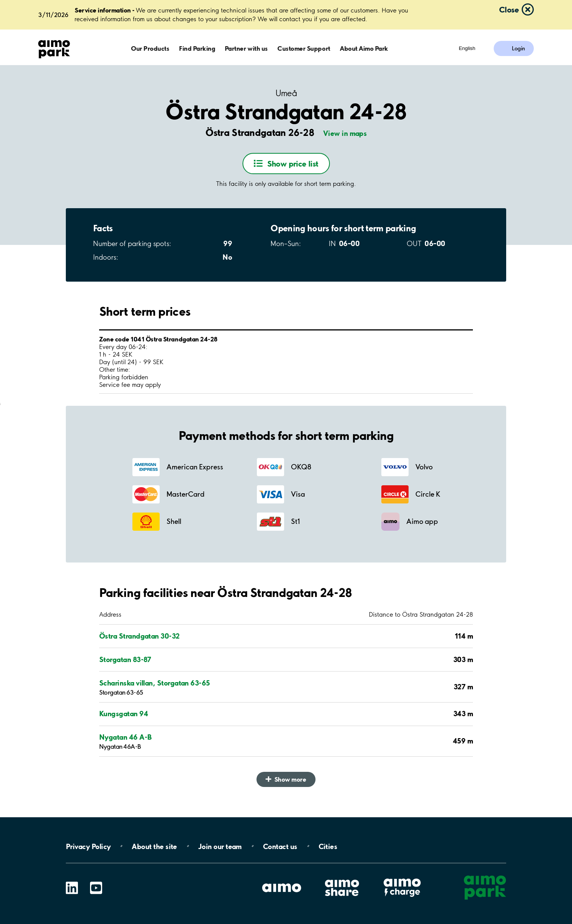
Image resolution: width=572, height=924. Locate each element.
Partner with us (246, 48)
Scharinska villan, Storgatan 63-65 (155, 683)
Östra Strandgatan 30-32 (139, 636)
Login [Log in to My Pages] (518, 48)
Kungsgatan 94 (124, 714)
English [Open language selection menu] (467, 48)
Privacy (88, 846)
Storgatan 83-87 (125, 659)
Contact (280, 846)
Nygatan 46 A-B (125, 737)
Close (509, 9)
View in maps (345, 133)
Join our (220, 846)
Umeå (286, 93)
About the (154, 846)
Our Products (150, 48)
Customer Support (304, 48)
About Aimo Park (364, 48)
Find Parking (197, 48)
